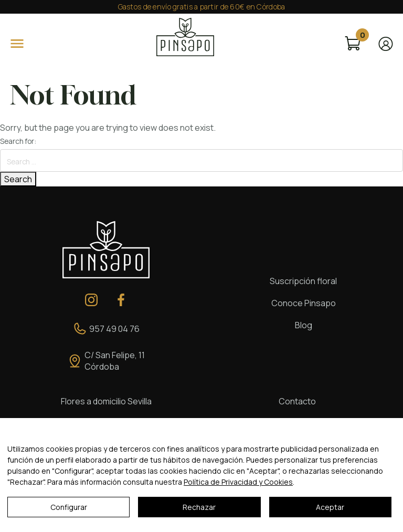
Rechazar (199, 507)
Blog (304, 325)
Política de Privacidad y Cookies (238, 482)
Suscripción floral (303, 281)
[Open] (17, 44)
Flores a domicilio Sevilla (106, 401)
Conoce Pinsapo (304, 303)
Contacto (297, 401)
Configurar (69, 507)
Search (18, 179)
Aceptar (330, 507)
